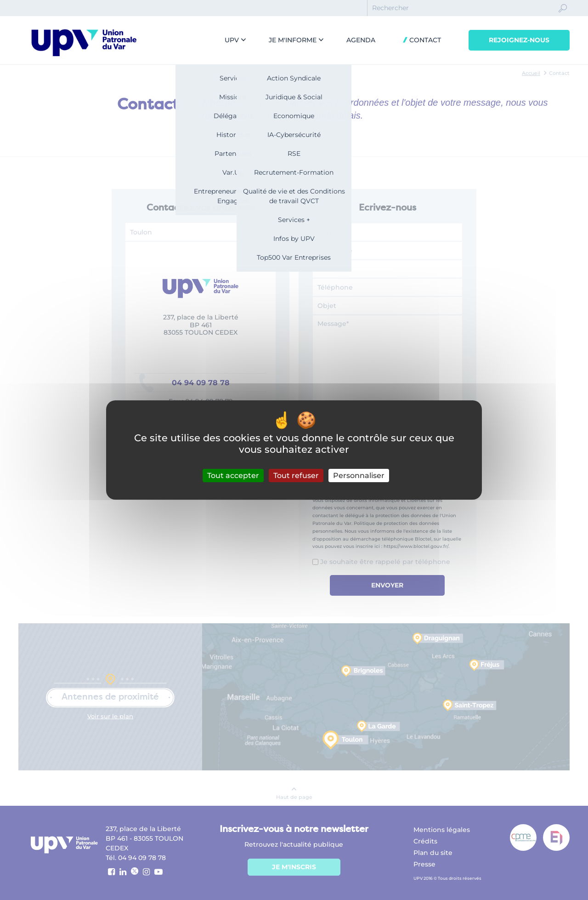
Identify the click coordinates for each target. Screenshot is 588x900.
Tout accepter (233, 476)
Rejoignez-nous (519, 40)
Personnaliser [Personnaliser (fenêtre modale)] (359, 476)
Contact (424, 40)
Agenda (361, 40)
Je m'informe (293, 40)
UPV (232, 40)
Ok (563, 17)
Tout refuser (296, 476)
